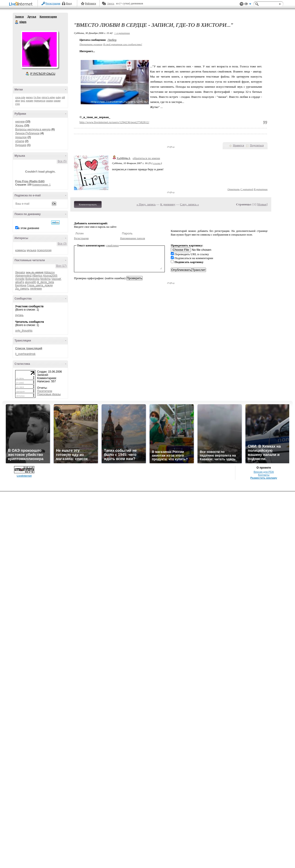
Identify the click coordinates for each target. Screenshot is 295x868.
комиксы (21, 250)
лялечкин (36, 289)
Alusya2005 (50, 276)
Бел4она (21, 285)
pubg (58, 97)
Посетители (45, 391)
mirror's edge (48, 97)
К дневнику (168, 204)
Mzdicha (46, 279)
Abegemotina (23, 276)
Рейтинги (91, 3)
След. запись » (189, 204)
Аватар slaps (39, 49)
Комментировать (88, 204)
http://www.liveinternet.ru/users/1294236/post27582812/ (114, 122)
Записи (19, 17)
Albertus (37, 276)
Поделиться (257, 145)
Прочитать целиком (91, 44)
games (29, 97)
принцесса (40, 101)
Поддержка (242, 4)
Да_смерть (22, 289)
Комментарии (48, 17)
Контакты (264, 475)
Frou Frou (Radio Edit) (30, 181)
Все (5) (62, 161)
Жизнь (19, 126)
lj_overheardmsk (25, 354)
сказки (57, 101)
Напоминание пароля (133, 238)
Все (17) (61, 266)
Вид (248, 5)
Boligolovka (32, 279)
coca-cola (20, 97)
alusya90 (30, 282)
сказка (50, 101)
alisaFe (20, 282)
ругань (19, 315)
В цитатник (261, 189)
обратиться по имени (146, 158)
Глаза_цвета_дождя (40, 285)
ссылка (157, 163)
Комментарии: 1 (41, 185)
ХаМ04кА (124, 158)
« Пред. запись (146, 204)
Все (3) (62, 244)
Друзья (32, 17)
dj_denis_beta (45, 282)
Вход (69, 3)
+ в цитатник (122, 33)
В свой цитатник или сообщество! (123, 44)
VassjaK (56, 279)
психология (44, 250)
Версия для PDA (264, 472)
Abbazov (49, 272)
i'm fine (37, 97)
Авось (111, 3)
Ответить (234, 189)
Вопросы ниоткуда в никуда (33, 129)
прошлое (21, 137)
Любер (112, 40)
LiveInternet (22, 4)
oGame (20, 141)
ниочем (20, 122)
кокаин (30, 101)
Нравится (239, 145)
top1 (23, 101)
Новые (262, 204)
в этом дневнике (29, 228)
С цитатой (247, 189)
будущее (21, 145)
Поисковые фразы (49, 394)
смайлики (113, 245)
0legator (20, 272)
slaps (17, 22)
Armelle (20, 279)
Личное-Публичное (27, 133)
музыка (31, 250)
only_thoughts (24, 331)
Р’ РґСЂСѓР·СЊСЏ (43, 74)
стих (18, 104)
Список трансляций (29, 348)
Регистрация (53, 3)
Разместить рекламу (264, 478)
